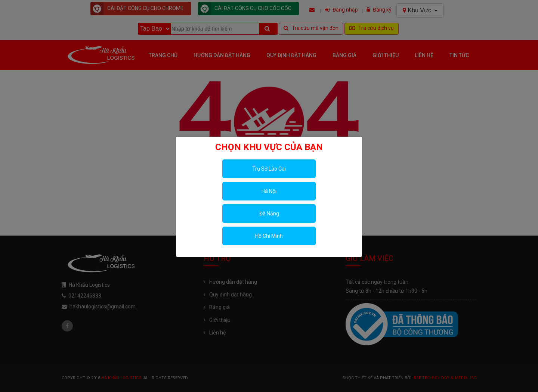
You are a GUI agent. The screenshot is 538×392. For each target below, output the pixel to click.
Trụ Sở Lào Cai (269, 169)
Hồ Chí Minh (269, 236)
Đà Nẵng (269, 214)
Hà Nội (269, 191)
